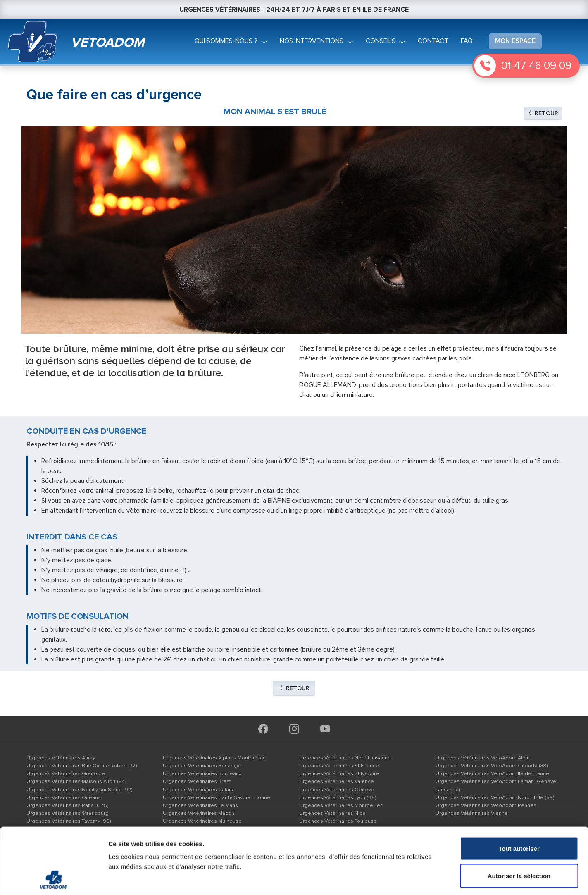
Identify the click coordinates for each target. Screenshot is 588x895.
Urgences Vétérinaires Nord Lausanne (345, 758)
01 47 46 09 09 (536, 66)
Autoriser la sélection (519, 814)
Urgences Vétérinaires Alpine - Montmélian (214, 758)
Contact (433, 41)
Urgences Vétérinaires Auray (61, 758)
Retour (543, 113)
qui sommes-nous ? (226, 41)
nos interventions (312, 41)
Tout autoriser (519, 786)
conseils (381, 41)
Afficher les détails (455, 879)
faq (467, 41)
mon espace (515, 41)
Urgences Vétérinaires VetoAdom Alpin (483, 758)
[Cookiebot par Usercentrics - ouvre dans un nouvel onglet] (54, 879)
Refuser (519, 841)
